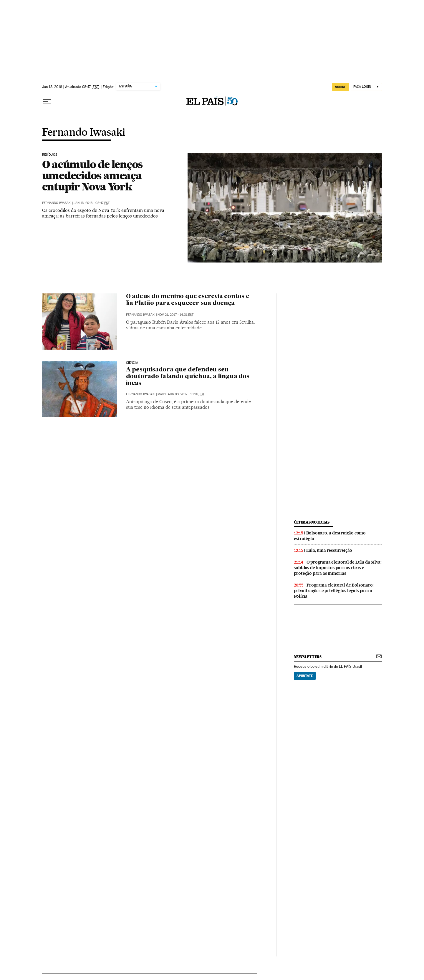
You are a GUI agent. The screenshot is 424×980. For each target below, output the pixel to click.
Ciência (132, 363)
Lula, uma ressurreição (329, 550)
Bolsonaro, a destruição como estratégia (330, 536)
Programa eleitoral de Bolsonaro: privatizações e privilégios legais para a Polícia (334, 591)
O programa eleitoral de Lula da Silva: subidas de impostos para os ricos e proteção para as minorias (338, 568)
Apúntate (305, 676)
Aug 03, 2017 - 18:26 (186, 394)
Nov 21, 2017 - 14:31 (175, 315)
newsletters (308, 657)
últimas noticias (312, 522)
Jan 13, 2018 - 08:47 (92, 203)
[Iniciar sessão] (366, 87)
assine (341, 87)
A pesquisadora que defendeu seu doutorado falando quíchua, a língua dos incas (188, 377)
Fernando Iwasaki (84, 133)
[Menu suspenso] (47, 102)
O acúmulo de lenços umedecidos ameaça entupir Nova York (92, 175)
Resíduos (50, 155)
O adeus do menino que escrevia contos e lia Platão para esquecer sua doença (188, 300)
